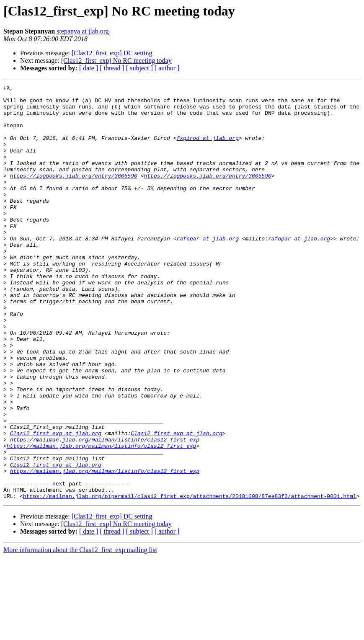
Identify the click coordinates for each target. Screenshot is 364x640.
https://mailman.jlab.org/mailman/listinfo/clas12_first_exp (105, 511)
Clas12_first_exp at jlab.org (56, 503)
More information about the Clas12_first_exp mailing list (80, 633)
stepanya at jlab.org (83, 31)
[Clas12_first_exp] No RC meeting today (116, 61)
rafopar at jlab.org (207, 270)
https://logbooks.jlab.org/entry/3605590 (74, 194)
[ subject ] (139, 68)
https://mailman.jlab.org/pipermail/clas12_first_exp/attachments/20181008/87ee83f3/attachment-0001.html (190, 579)
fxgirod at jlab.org (207, 149)
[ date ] (89, 68)
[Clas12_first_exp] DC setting (112, 53)
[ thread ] (112, 68)
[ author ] (167, 68)
